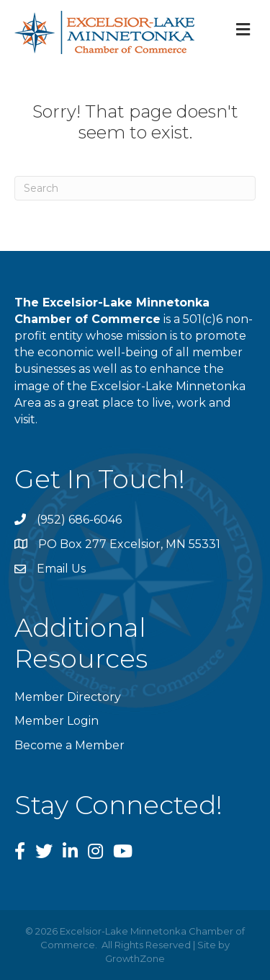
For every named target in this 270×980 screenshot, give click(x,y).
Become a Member (69, 745)
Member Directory (68, 697)
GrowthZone (135, 958)
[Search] (135, 188)
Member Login (57, 721)
